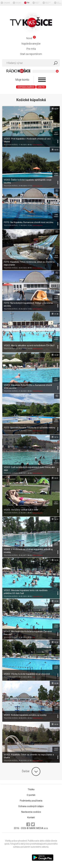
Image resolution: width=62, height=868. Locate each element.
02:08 (55, 601)
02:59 (55, 108)
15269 (56, 339)
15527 (56, 749)
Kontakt (31, 818)
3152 (56, 667)
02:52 (55, 519)
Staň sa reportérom (31, 54)
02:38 (55, 642)
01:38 (55, 314)
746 (56, 585)
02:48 (55, 355)
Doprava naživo (26, 87)
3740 (56, 626)
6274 (56, 544)
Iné (34, 637)
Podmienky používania (31, 801)
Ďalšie (31, 771)
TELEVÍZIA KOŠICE (11, 145)
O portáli (31, 795)
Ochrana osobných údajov (31, 806)
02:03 (55, 150)
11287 (56, 708)
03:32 (55, 724)
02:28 (55, 683)
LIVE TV (41, 87)
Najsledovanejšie (31, 44)
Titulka (31, 789)
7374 (56, 257)
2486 (56, 421)
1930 (56, 216)
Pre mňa (31, 49)
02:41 (55, 478)
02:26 (55, 560)
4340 (56, 174)
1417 (56, 133)
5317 (56, 503)
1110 (56, 298)
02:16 (55, 437)
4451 (56, 380)
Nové (31, 38)
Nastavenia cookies (31, 812)
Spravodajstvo (38, 145)
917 (56, 462)
